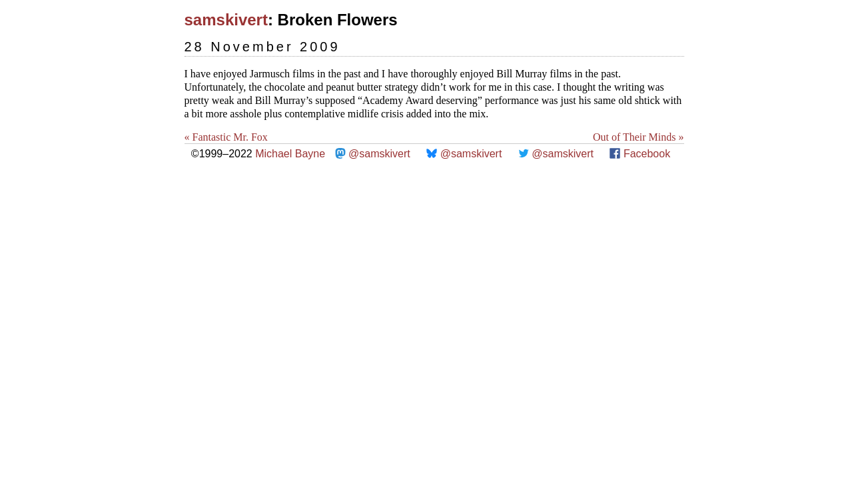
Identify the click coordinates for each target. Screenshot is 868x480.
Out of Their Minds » (639, 137)
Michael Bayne (290, 154)
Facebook (647, 154)
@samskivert (379, 154)
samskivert (226, 20)
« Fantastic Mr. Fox (226, 137)
